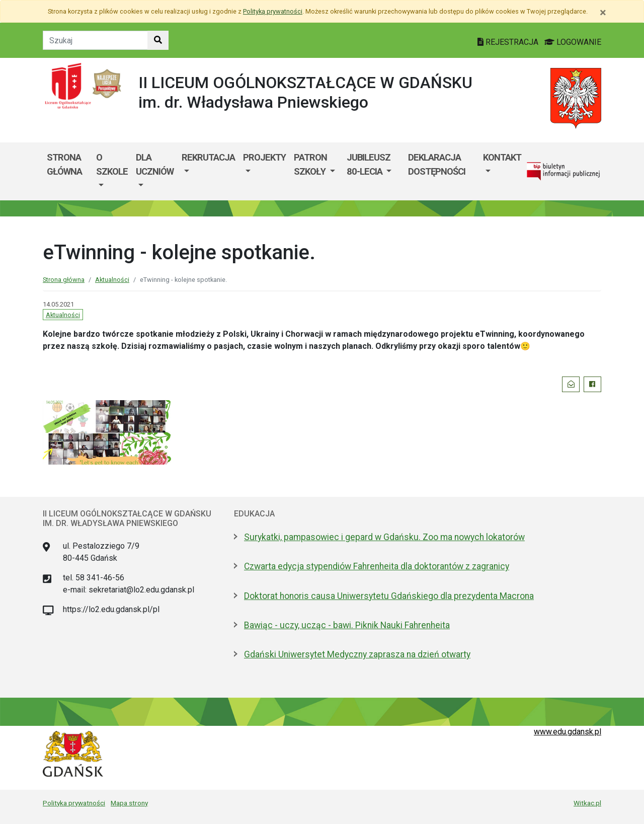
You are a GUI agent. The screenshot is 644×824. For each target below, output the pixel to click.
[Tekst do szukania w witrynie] (95, 40)
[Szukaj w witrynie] (158, 40)
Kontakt (502, 157)
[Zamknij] (603, 13)
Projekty (264, 157)
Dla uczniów (155, 164)
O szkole (112, 164)
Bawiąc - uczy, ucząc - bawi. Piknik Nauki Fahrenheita (347, 625)
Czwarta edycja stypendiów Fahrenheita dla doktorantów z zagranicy (377, 566)
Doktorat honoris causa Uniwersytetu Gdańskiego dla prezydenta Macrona (389, 596)
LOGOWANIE (573, 42)
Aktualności (112, 280)
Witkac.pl (587, 803)
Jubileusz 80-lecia (369, 164)
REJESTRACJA (509, 42)
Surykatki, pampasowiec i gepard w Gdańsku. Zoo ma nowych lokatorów (384, 537)
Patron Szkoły (311, 164)
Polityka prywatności (74, 803)
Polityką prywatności (273, 11)
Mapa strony (129, 803)
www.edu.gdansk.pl (568, 732)
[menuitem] (112, 171)
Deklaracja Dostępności (437, 164)
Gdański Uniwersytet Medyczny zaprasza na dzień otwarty (357, 654)
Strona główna (64, 164)
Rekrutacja (208, 157)
